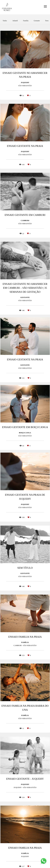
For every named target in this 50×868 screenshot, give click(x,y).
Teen (47, 21)
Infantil (15, 21)
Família (26, 21)
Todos (5, 21)
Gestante (37, 21)
